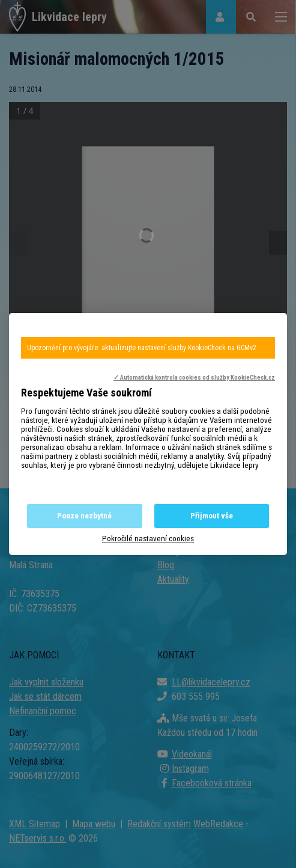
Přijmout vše (212, 516)
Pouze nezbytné (84, 516)
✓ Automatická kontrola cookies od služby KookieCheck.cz (194, 378)
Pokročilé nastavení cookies (148, 539)
